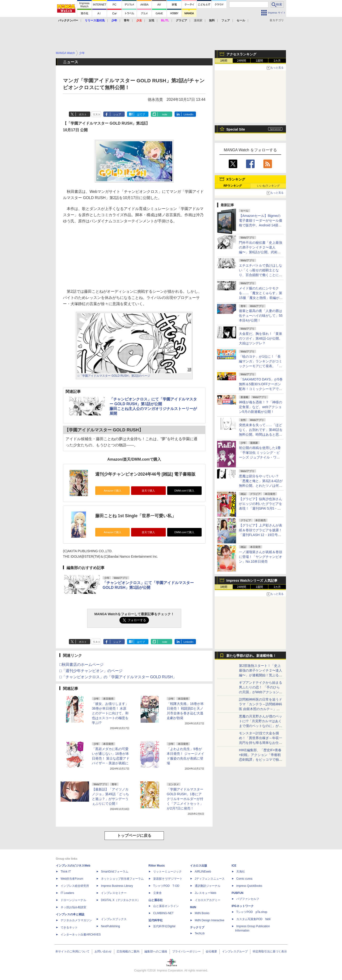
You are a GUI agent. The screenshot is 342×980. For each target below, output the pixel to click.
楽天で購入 (148, 491)
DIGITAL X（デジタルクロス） (121, 900)
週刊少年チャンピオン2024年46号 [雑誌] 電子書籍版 (145, 474)
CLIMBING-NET (163, 913)
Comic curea (244, 879)
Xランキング (236, 179)
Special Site (236, 129)
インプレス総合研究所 (75, 886)
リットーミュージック (167, 872)
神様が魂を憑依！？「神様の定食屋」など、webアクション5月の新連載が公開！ (261, 407)
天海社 (241, 872)
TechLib (200, 933)
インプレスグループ (235, 951)
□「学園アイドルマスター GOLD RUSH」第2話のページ (114, 376)
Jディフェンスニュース (210, 879)
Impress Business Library (117, 886)
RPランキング (233, 186)
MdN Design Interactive (210, 920)
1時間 (224, 61)
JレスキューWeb (205, 893)
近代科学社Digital (164, 926)
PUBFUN (237, 893)
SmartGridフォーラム (115, 872)
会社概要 (211, 951)
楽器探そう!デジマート (168, 879)
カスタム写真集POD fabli (253, 919)
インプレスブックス (114, 919)
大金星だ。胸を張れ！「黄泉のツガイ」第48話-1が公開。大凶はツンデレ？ (261, 338)
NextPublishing (110, 926)
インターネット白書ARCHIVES (81, 935)
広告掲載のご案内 (128, 951)
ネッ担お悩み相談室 (73, 907)
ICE (234, 866)
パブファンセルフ (248, 899)
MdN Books (202, 913)
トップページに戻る (134, 836)
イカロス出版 (199, 866)
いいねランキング (268, 186)
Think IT (66, 872)
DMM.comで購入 (184, 491)
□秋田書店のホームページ (81, 665)
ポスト (83, 114)
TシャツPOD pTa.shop (252, 912)
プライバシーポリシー (186, 951)
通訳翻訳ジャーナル (208, 886)
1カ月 (277, 61)
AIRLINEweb (203, 872)
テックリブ (197, 927)
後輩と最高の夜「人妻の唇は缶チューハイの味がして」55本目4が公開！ (261, 316)
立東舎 (157, 893)
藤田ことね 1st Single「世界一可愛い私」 (136, 516)
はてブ (141, 114)
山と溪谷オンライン (166, 906)
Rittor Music (157, 866)
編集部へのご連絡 (156, 951)
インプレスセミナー (114, 893)
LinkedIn (189, 114)
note (165, 114)
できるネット (69, 927)
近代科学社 (156, 920)
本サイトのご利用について (72, 951)
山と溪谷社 (156, 900)
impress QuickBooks (249, 886)
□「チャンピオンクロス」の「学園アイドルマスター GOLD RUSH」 (118, 677)
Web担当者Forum (72, 879)
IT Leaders (67, 893)
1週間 (259, 61)
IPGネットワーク (243, 906)
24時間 (241, 61)
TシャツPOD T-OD (166, 886)
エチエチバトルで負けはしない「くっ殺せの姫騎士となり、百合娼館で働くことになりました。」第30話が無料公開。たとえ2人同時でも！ (261, 275)
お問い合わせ (103, 951)
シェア (117, 114)
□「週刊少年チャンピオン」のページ (91, 671)
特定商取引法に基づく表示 (270, 951)
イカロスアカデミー (208, 900)
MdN (193, 907)
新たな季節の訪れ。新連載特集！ (251, 656)
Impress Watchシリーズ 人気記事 (252, 580)
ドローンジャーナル (73, 900)
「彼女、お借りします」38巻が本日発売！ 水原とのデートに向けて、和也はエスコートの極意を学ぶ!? (110, 713)
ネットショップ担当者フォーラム (122, 879)
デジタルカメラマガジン (76, 920)
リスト (97, 114)
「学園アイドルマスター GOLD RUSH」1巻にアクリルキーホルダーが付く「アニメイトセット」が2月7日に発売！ (185, 799)
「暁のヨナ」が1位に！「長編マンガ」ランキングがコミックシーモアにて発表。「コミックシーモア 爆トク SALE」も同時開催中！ (261, 366)
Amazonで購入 (113, 491)
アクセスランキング (241, 54)
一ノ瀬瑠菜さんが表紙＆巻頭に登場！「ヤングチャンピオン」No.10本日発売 (261, 557)
